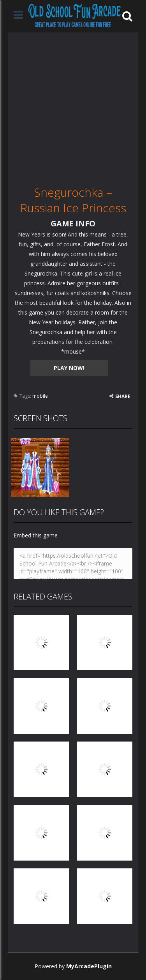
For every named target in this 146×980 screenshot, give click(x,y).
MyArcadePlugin (89, 966)
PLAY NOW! (69, 368)
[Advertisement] (73, 106)
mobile (40, 396)
